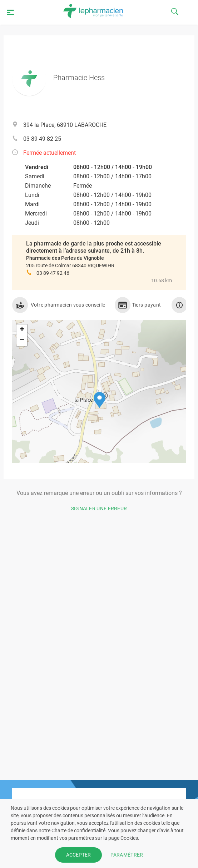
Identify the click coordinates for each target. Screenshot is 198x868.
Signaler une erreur (99, 509)
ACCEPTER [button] (78, 855)
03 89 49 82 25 (42, 139)
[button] (100, 400)
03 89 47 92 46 (53, 273)
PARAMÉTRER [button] (127, 855)
